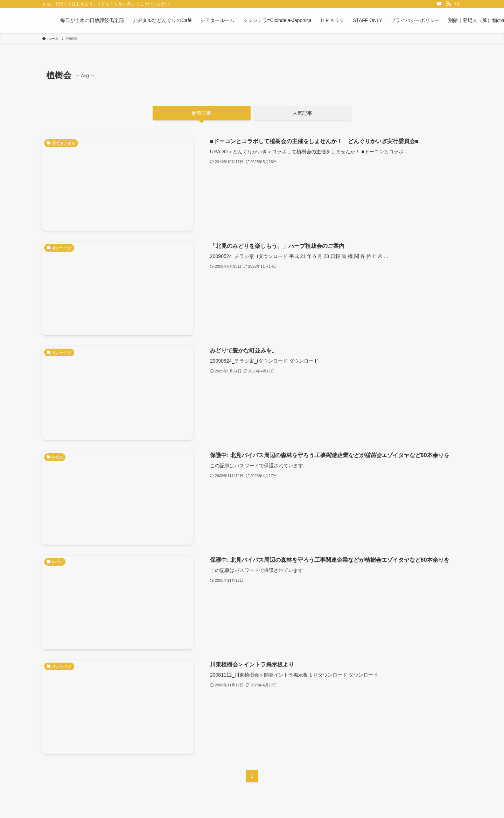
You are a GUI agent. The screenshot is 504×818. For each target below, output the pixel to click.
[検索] (457, 4)
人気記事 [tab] (302, 113)
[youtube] (439, 4)
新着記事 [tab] (202, 113)
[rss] (448, 4)
